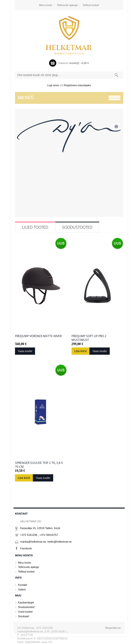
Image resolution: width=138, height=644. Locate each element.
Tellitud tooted (91, 5)
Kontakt (23, 585)
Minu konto (46, 5)
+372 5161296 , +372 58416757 (39, 535)
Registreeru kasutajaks (77, 85)
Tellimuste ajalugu (67, 5)
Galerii (22, 589)
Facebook (26, 548)
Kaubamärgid (26, 602)
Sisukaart (24, 616)
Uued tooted (35, 227)
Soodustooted (77, 227)
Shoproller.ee (113, 628)
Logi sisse (53, 85)
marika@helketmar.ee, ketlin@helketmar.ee (46, 542)
